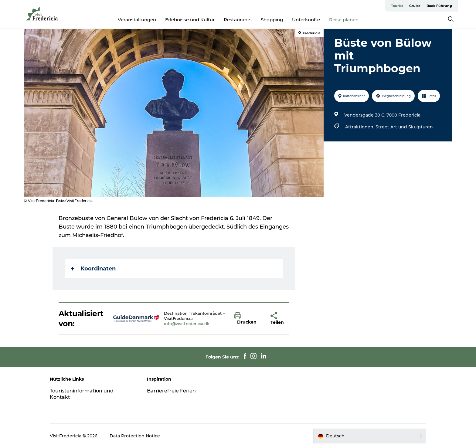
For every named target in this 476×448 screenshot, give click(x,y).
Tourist (397, 6)
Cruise (415, 6)
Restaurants (238, 20)
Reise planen (344, 20)
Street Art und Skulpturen (404, 127)
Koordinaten (93, 269)
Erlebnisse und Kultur (190, 20)
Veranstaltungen (137, 20)
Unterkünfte (306, 20)
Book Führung (439, 6)
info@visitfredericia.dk (187, 324)
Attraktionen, (360, 127)
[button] (248, 319)
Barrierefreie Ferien (171, 391)
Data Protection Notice (135, 436)
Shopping (272, 20)
